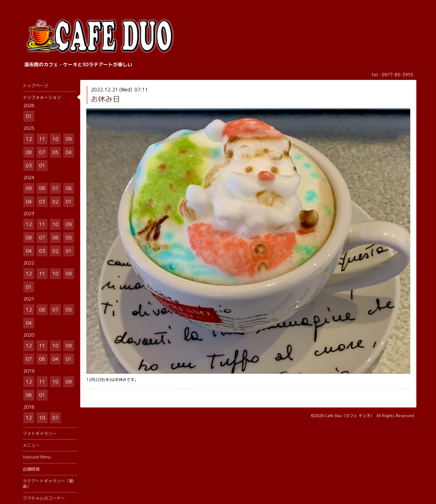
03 (29, 166)
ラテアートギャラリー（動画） (48, 484)
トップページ (35, 86)
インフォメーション (42, 97)
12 (29, 139)
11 (42, 139)
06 (69, 188)
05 (55, 152)
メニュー (31, 445)
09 (69, 139)
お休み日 (105, 99)
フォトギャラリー (40, 433)
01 (29, 116)
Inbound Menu (37, 457)
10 (55, 139)
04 (69, 152)
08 (29, 152)
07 (42, 152)
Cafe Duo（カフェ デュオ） (350, 416)
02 (55, 202)
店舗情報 (31, 469)
